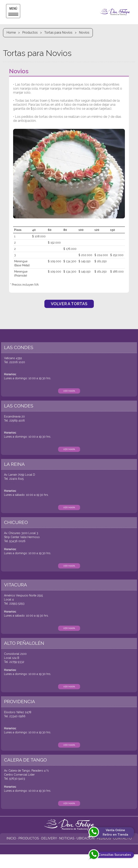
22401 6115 (16, 479)
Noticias (67, 838)
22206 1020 (17, 362)
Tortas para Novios (58, 33)
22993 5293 (17, 603)
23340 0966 (17, 716)
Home (11, 33)
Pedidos (104, 838)
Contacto (122, 838)
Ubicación (86, 838)
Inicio (11, 838)
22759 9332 (17, 662)
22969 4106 (17, 421)
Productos (30, 33)
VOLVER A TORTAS (69, 304)
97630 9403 (17, 779)
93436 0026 (17, 541)
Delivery (49, 838)
